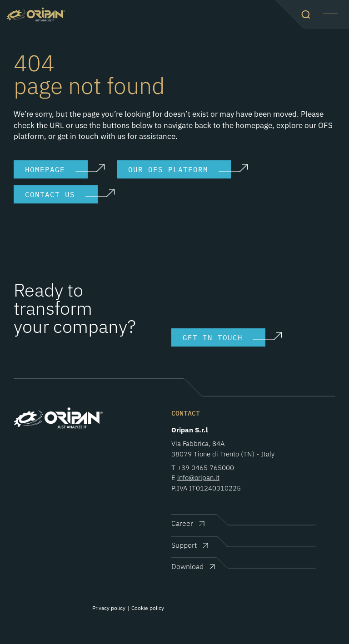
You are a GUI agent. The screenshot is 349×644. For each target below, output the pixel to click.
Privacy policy (109, 608)
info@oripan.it (198, 478)
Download (187, 566)
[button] (329, 15)
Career (182, 523)
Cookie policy (148, 608)
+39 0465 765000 (206, 468)
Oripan (36, 15)
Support (184, 545)
